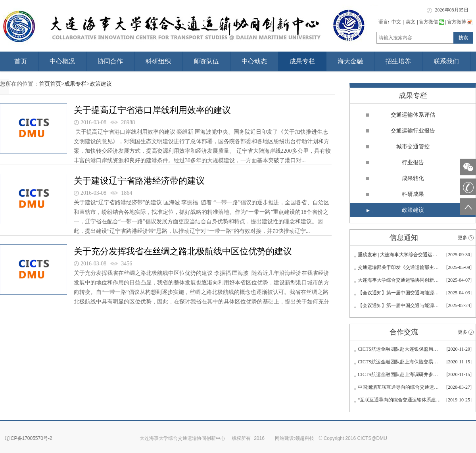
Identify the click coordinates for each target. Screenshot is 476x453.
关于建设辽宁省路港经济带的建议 (139, 181)
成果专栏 (302, 61)
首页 (21, 61)
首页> (57, 84)
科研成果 (413, 194)
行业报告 (413, 162)
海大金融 (350, 61)
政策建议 (101, 84)
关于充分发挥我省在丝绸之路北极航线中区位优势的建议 (183, 251)
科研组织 (158, 61)
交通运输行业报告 (413, 131)
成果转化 (413, 178)
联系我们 (446, 61)
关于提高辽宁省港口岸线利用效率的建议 (152, 110)
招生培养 (398, 61)
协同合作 (110, 61)
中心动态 (254, 61)
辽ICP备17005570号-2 (29, 438)
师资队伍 (206, 61)
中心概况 (62, 61)
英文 (411, 22)
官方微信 (432, 22)
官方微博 (460, 22)
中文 (396, 22)
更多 (463, 238)
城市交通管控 (413, 147)
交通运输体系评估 (413, 115)
